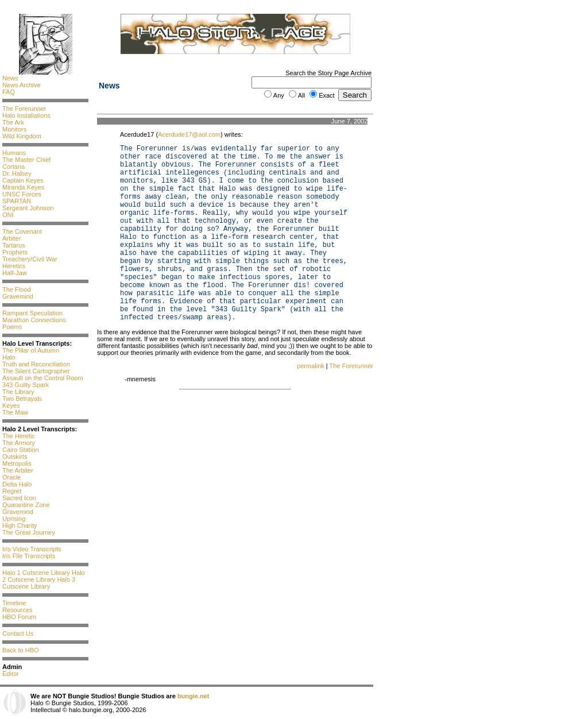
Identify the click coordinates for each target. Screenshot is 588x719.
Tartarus (14, 245)
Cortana (13, 167)
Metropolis (17, 463)
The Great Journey (29, 532)
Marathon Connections (34, 320)
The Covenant (22, 231)
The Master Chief (26, 160)
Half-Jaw (15, 273)
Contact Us (18, 633)
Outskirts (15, 457)
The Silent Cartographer (36, 371)
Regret (12, 491)
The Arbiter (18, 470)
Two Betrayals (22, 399)
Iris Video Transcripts (32, 549)
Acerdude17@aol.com (189, 134)
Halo (9, 357)
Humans (14, 153)
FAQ (9, 92)
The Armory (19, 443)
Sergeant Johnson (28, 208)
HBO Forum (19, 617)
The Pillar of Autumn (31, 350)
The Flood (17, 289)
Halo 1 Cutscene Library (36, 573)
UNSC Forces (22, 194)
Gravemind (18, 296)
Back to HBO (21, 650)
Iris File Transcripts (29, 556)
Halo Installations (26, 115)
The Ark (13, 122)
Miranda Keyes (23, 187)
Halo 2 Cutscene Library (44, 576)
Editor (11, 674)
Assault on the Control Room (43, 378)
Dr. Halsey (17, 173)
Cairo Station (21, 450)
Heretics (14, 266)
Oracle (11, 477)
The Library (18, 392)
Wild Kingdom (22, 136)
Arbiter (11, 238)
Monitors (14, 129)
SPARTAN (17, 201)
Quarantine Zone (26, 505)
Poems (12, 327)
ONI (8, 215)
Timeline (14, 603)
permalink (311, 366)
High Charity (20, 525)
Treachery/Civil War (30, 259)
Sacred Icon (19, 498)
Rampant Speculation (32, 313)
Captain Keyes (23, 180)
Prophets (15, 252)
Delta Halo (17, 484)
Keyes (11, 405)
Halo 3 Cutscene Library (39, 583)
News (10, 78)
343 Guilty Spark (26, 385)
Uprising (14, 519)
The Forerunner (24, 109)
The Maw (15, 412)
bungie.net (194, 696)
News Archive (22, 85)
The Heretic (19, 436)
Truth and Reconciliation (36, 364)
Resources (18, 610)
